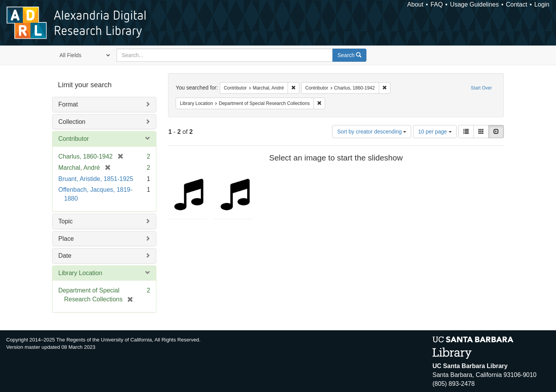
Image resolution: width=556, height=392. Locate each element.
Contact (516, 4)
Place (66, 239)
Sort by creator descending (372, 132)
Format (68, 104)
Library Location (80, 273)
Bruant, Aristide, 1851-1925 (96, 179)
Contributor (74, 139)
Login (542, 4)
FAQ (437, 4)
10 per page (435, 132)
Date (65, 256)
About (415, 4)
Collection (72, 122)
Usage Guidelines (474, 4)
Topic (65, 221)
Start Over (481, 88)
